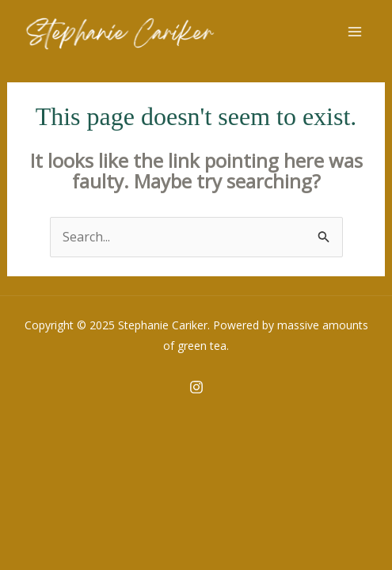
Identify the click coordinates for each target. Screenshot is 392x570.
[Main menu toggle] (355, 32)
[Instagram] (196, 387)
